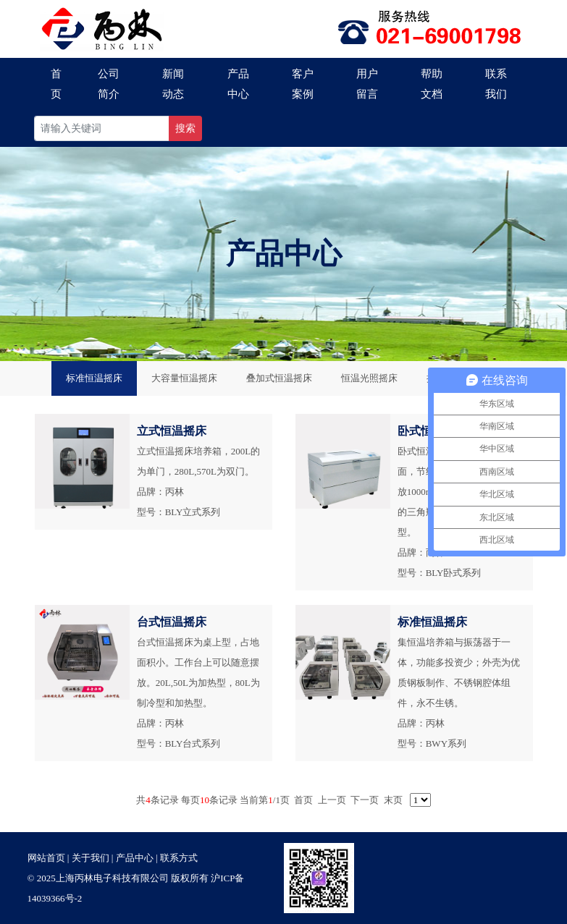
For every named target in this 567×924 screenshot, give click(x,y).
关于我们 (91, 858)
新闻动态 (173, 84)
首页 (56, 84)
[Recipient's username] (102, 128)
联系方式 (179, 858)
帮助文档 (432, 84)
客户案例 (303, 84)
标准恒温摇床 (94, 378)
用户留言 (367, 84)
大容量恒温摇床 (184, 378)
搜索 (185, 128)
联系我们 (496, 84)
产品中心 (238, 84)
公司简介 (109, 84)
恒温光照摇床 (369, 378)
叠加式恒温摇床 (279, 378)
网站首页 (46, 858)
